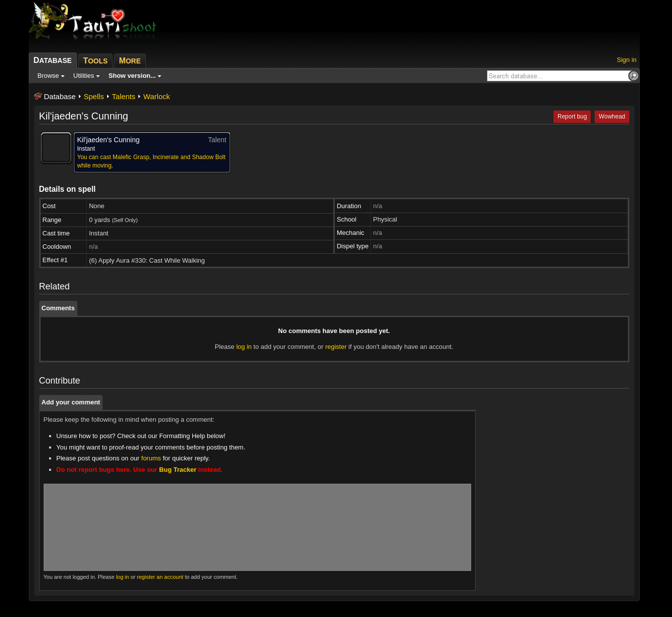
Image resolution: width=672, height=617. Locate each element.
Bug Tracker (178, 470)
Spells (94, 96)
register (336, 347)
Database (60, 96)
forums (151, 458)
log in (244, 347)
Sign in (627, 60)
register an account (160, 577)
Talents (124, 96)
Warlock (157, 96)
